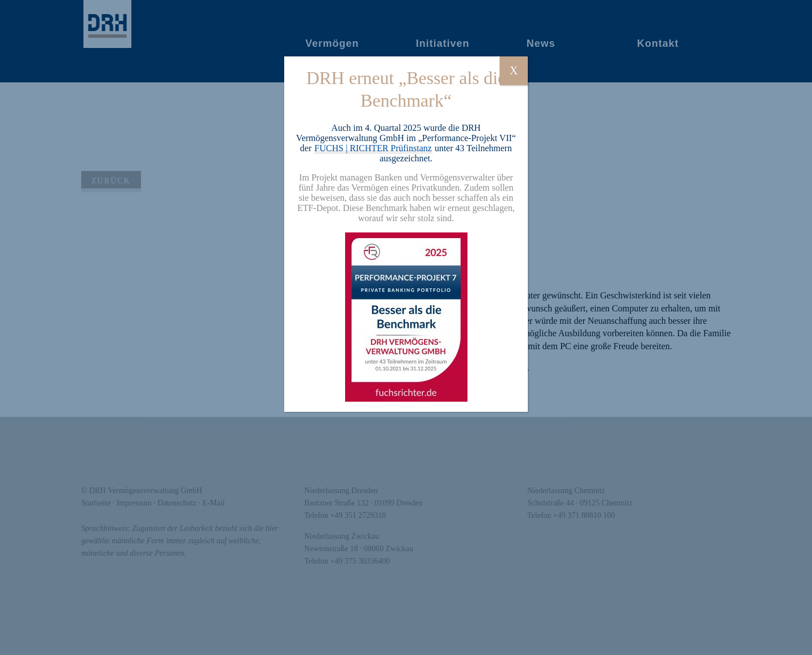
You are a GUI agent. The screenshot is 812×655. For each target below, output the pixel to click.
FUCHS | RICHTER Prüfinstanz (373, 148)
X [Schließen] (514, 71)
